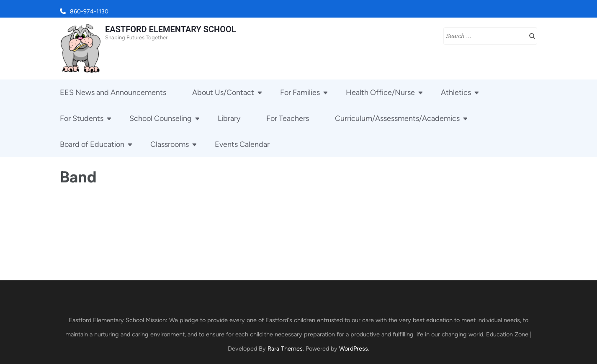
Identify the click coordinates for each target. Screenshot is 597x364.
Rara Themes (285, 349)
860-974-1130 (89, 12)
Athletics (456, 92)
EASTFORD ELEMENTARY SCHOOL (171, 29)
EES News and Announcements (113, 92)
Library (229, 118)
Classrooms (170, 144)
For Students (82, 118)
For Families (300, 92)
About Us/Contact (223, 92)
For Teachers (288, 118)
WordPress (354, 349)
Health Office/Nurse (380, 92)
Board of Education (92, 144)
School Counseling (161, 118)
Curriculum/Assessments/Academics (397, 118)
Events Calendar (242, 144)
